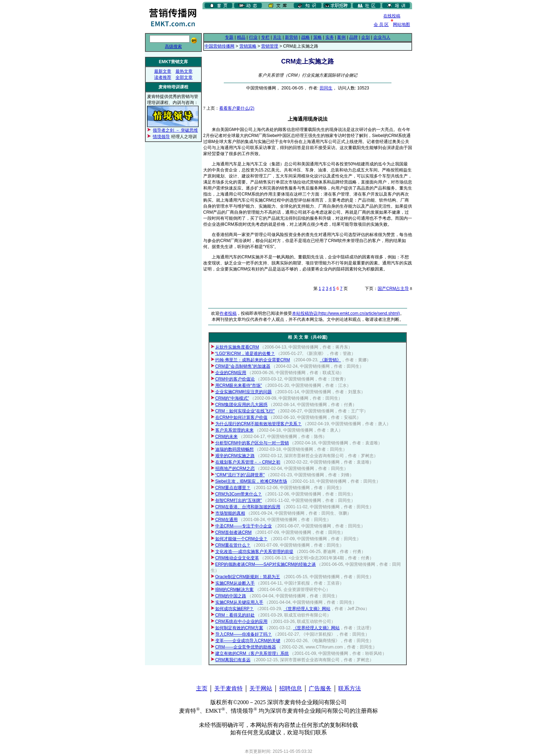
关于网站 (261, 688)
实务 (330, 37)
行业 (253, 37)
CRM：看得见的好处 (235, 615)
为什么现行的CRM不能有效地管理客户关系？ (258, 424)
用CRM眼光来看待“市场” (239, 385)
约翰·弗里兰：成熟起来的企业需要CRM (253, 360)
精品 (241, 37)
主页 (202, 688)
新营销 (291, 37)
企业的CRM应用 (231, 373)
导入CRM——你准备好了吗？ (244, 634)
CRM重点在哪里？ (233, 488)
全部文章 (184, 77)
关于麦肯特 (228, 688)
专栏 (265, 37)
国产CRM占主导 (393, 289)
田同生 (326, 88)
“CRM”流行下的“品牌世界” (240, 475)
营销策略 (248, 46)
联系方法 (350, 688)
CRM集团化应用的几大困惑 (241, 405)
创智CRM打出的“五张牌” (239, 500)
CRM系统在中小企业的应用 (241, 621)
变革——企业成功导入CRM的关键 (248, 641)
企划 (366, 37)
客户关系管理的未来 (234, 430)
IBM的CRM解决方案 (235, 590)
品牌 (353, 37)
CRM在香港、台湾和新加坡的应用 (248, 507)
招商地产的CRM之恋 (235, 469)
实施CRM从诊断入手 (235, 583)
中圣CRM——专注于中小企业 (244, 526)
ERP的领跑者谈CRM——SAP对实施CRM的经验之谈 (266, 564)
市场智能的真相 (230, 513)
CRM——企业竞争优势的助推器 (246, 647)
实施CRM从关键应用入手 (239, 602)
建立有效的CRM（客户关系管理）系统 (252, 653)
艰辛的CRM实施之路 (235, 456)
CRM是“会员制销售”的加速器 (243, 366)
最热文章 (184, 71)
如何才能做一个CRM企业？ (241, 539)
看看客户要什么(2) (237, 108)
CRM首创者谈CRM (234, 532)
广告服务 (320, 688)
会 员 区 (381, 24)
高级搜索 (173, 46)
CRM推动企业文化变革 (237, 558)
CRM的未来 (226, 437)
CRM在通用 (226, 520)
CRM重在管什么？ (233, 545)
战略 (305, 37)
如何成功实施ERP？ (235, 609)
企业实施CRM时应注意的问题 (244, 392)
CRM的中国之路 (231, 596)
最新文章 (163, 71)
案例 (341, 37)
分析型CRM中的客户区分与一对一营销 (252, 443)
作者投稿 (228, 313)
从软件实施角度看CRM (237, 347)
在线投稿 (392, 16)
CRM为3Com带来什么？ (239, 494)
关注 (277, 37)
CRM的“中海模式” (232, 398)
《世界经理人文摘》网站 (307, 609)
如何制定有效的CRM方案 (239, 628)
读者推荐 (163, 77)
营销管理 (270, 46)
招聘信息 (291, 688)
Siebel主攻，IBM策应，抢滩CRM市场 (251, 481)
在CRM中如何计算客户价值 (241, 417)
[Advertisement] (286, 21)
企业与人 (382, 37)
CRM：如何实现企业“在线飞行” (245, 411)
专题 (229, 37)
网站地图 (401, 24)
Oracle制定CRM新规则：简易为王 (248, 577)
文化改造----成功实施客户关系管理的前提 (254, 552)
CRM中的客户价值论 (235, 379)
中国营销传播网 (220, 46)
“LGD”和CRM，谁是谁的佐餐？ (245, 354)
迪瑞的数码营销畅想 (234, 449)
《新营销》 (330, 360)
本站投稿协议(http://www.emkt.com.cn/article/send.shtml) (346, 313)
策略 (318, 37)
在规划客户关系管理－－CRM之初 (248, 462)
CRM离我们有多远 (233, 660)
